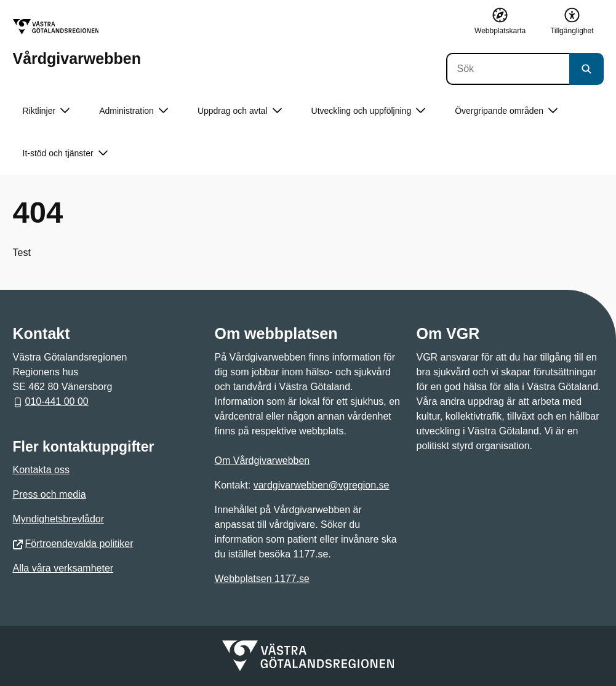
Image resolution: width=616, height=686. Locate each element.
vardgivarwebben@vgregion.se (322, 485)
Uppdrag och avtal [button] (240, 111)
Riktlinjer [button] (46, 111)
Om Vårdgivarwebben (262, 461)
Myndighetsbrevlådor (59, 519)
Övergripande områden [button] (506, 111)
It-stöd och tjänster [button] (65, 154)
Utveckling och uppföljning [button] (369, 111)
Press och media (50, 494)
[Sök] (508, 69)
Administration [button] (134, 111)
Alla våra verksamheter (63, 568)
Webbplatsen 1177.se (262, 579)
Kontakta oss (42, 470)
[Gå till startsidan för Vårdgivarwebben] (77, 43)
